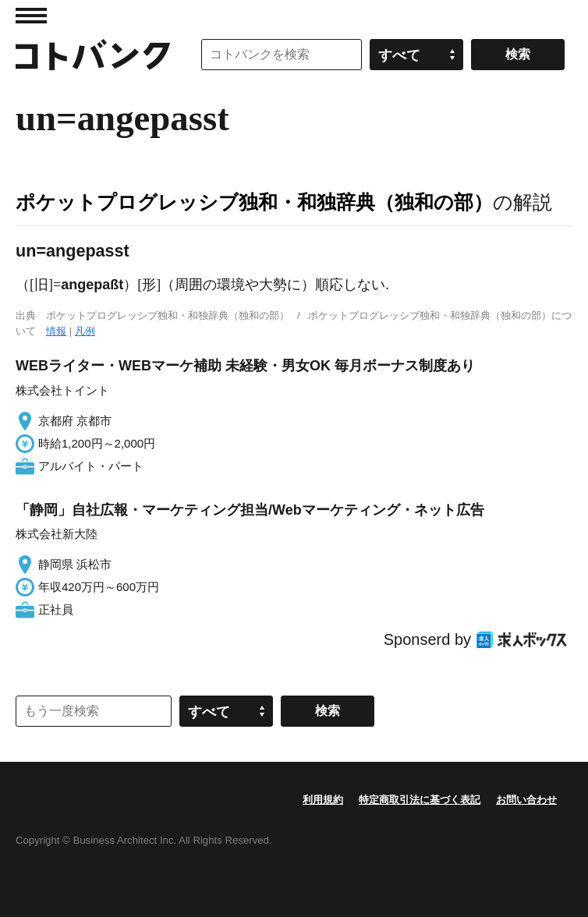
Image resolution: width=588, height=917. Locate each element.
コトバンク (93, 55)
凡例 (85, 331)
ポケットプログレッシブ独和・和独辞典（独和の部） (254, 202)
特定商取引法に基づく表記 (420, 800)
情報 (56, 331)
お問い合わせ (526, 800)
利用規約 (323, 800)
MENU (31, 16)
